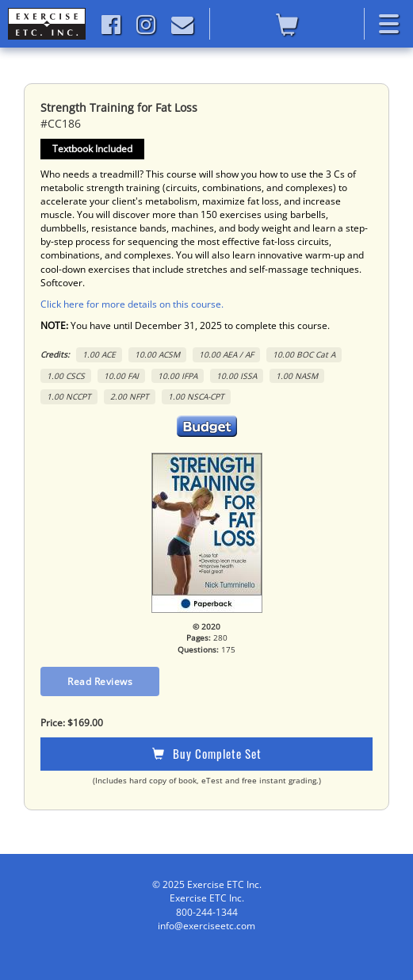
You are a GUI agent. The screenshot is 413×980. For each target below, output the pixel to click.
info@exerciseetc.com (206, 926)
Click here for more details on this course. (132, 304)
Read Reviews (100, 681)
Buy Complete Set (207, 753)
